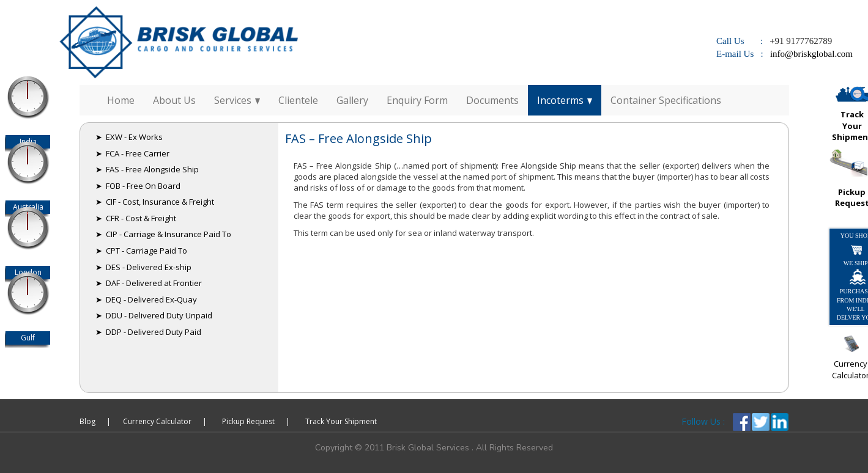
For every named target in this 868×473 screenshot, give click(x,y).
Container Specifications (666, 100)
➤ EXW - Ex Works (129, 137)
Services (237, 100)
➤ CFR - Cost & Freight (136, 218)
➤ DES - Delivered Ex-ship (143, 267)
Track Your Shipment (341, 421)
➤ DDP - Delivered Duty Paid (148, 332)
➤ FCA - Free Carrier (132, 153)
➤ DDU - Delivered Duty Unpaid (154, 315)
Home (121, 100)
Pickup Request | (256, 421)
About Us (174, 100)
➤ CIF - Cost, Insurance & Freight (155, 202)
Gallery (352, 100)
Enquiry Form (417, 100)
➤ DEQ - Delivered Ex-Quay (146, 299)
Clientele (298, 100)
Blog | (95, 421)
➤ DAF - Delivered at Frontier (149, 283)
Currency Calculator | (165, 421)
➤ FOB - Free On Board (138, 186)
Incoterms (565, 100)
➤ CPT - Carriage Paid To (141, 251)
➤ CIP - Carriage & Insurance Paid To (163, 234)
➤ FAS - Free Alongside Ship (147, 169)
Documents (492, 100)
